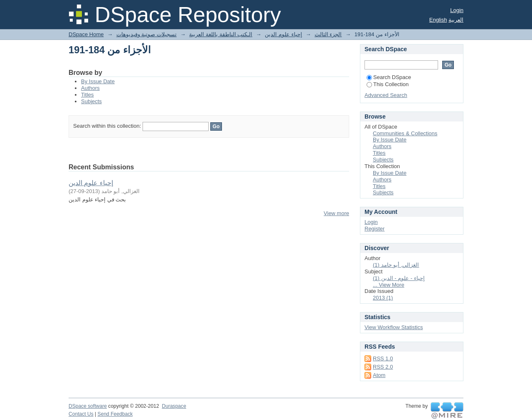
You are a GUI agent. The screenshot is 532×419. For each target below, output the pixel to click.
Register (374, 229)
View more (336, 213)
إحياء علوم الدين (283, 34)
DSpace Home (86, 34)
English (438, 20)
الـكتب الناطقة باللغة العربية (221, 34)
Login (457, 10)
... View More (389, 285)
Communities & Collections (405, 133)
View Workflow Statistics (394, 327)
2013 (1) (383, 298)
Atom (379, 375)
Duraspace (174, 406)
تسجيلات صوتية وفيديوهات (147, 34)
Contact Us (81, 414)
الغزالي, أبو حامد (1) (396, 265)
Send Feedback (115, 414)
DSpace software (88, 406)
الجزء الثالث (328, 34)
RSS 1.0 (383, 358)
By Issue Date (98, 81)
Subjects (91, 101)
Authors (90, 88)
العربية (456, 20)
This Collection (388, 84)
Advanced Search (386, 95)
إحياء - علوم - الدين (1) (399, 278)
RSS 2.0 (383, 367)
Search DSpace (389, 77)
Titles (87, 95)
